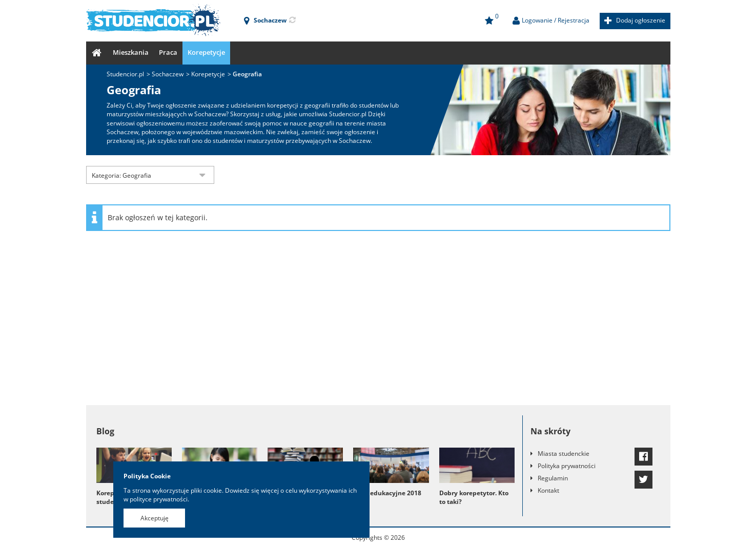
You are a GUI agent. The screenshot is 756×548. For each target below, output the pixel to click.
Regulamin (553, 478)
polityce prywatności (159, 499)
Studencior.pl (125, 74)
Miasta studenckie (564, 454)
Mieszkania (131, 52)
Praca (168, 52)
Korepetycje (206, 52)
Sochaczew (168, 74)
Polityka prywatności (567, 466)
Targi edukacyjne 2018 (387, 493)
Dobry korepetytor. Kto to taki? (474, 497)
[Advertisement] (378, 323)
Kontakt (548, 490)
